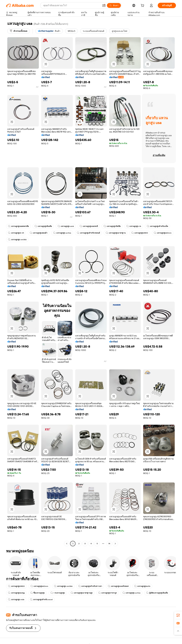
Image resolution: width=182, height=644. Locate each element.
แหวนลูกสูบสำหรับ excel (41, 600)
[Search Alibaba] (72, 5)
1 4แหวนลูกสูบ (58, 593)
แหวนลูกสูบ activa (62, 233)
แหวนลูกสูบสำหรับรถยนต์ (88, 233)
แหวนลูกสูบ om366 (17, 240)
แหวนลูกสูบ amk (66, 226)
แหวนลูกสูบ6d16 (142, 586)
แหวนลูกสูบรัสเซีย (112, 226)
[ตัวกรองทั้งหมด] (19, 31)
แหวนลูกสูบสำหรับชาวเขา (90, 586)
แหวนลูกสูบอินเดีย (43, 226)
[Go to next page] (115, 544)
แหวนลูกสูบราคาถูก (108, 593)
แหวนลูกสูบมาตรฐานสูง (82, 593)
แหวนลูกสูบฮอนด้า (39, 233)
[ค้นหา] (114, 5)
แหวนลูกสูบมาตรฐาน (116, 233)
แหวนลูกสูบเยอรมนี (89, 226)
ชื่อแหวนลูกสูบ (38, 593)
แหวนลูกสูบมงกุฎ (16, 593)
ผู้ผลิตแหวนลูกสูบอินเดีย (157, 593)
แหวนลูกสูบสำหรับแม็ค (157, 226)
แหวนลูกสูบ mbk (16, 600)
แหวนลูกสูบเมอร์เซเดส (118, 586)
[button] (104, 5)
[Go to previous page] (67, 544)
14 (109, 544)
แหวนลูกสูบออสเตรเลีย (18, 226)
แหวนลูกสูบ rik (134, 226)
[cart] (143, 6)
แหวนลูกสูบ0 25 (16, 233)
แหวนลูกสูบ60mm (163, 233)
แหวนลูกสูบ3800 (140, 233)
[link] (178, 615)
